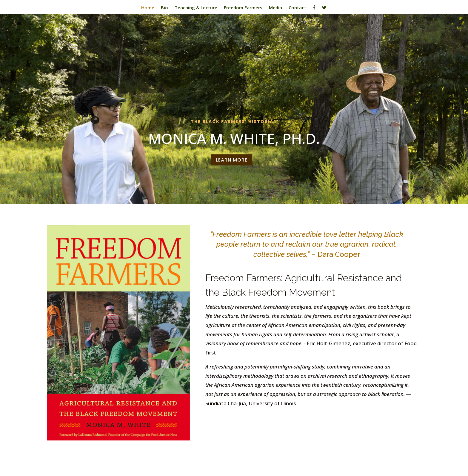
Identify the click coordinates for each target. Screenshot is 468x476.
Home (148, 8)
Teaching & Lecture (196, 8)
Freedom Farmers (243, 8)
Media (275, 8)
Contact (297, 8)
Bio (164, 8)
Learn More (232, 160)
